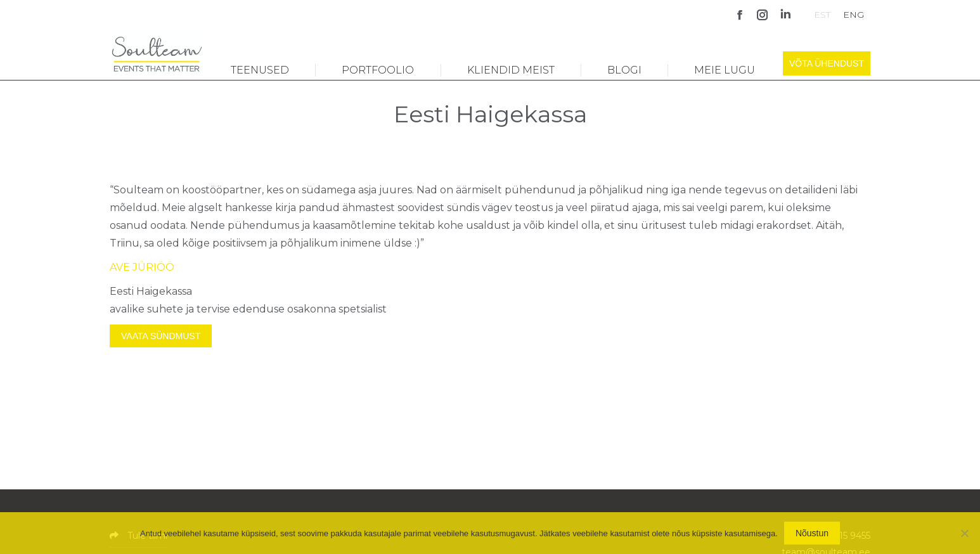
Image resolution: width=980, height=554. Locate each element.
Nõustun (812, 533)
